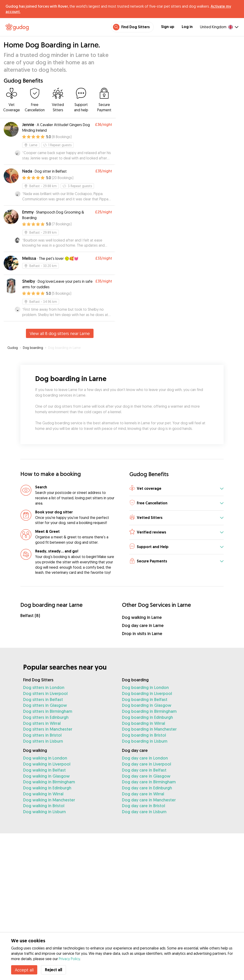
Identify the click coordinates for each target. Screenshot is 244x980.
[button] (177, 489)
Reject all (53, 970)
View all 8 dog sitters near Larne (60, 333)
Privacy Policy (69, 959)
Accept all (24, 970)
